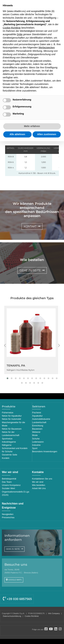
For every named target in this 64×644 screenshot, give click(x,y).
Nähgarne (7, 445)
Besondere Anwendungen (45, 451)
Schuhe (36, 439)
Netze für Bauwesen (12, 429)
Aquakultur (37, 416)
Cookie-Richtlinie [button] (12, 28)
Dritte (20, 34)
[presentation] (5, 346)
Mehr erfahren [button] (32, 126)
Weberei (36, 432)
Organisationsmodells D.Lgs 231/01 (16, 493)
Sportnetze (7, 439)
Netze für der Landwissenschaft (11, 434)
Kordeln (6, 458)
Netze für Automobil (11, 419)
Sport (35, 448)
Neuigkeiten (8, 514)
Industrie (36, 445)
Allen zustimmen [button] (47, 134)
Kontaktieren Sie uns (42, 479)
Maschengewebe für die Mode (13, 424)
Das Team (7, 482)
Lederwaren (38, 442)
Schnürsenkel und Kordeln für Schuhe (15, 450)
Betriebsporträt (9, 479)
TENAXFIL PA (16, 366)
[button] (8, 378)
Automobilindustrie (41, 419)
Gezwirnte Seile (10, 455)
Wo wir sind (38, 482)
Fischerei (37, 413)
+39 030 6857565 (17, 599)
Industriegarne (9, 442)
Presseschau (8, 517)
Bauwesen (37, 429)
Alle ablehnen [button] (17, 134)
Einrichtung (38, 426)
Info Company (54, 613)
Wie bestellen (39, 485)
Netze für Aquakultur (12, 416)
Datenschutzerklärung (12, 616)
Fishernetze (8, 413)
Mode (35, 435)
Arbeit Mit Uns (39, 488)
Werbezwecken (47, 48)
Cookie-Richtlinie (32, 616)
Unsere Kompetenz (11, 485)
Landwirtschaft (39, 422)
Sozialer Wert (8, 488)
